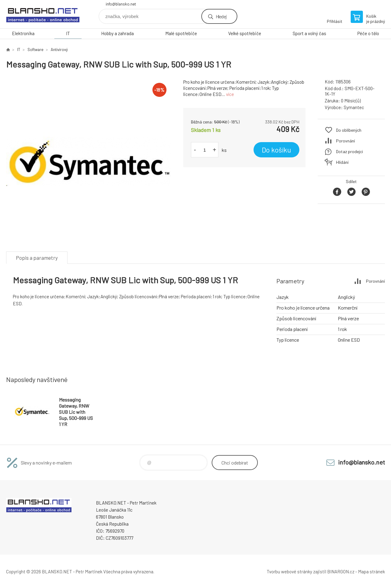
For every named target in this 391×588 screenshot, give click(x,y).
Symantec (354, 107)
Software (35, 50)
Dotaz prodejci (349, 151)
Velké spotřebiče (245, 33)
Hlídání (342, 162)
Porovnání (345, 141)
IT (68, 33)
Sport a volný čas (309, 33)
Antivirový (59, 50)
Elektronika (23, 33)
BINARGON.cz (341, 571)
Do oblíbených (349, 130)
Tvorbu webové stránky (289, 571)
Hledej (221, 16)
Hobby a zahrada (117, 33)
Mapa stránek (371, 571)
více (230, 94)
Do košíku (276, 150)
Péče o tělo (368, 33)
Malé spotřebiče (181, 33)
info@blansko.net (121, 4)
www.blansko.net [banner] (43, 14)
